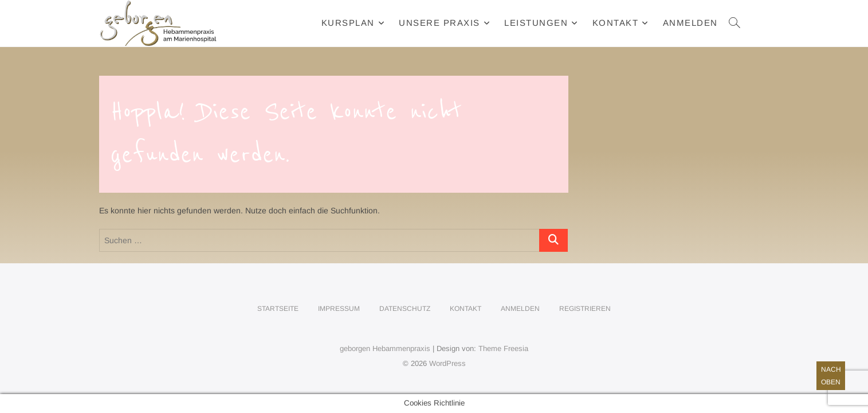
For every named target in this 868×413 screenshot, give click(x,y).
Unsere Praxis (439, 23)
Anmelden (690, 23)
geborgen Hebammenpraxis (385, 348)
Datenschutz (405, 309)
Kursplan (348, 23)
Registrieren (585, 309)
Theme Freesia (503, 348)
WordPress (447, 363)
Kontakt (616, 23)
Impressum (339, 309)
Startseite (278, 309)
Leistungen (536, 23)
